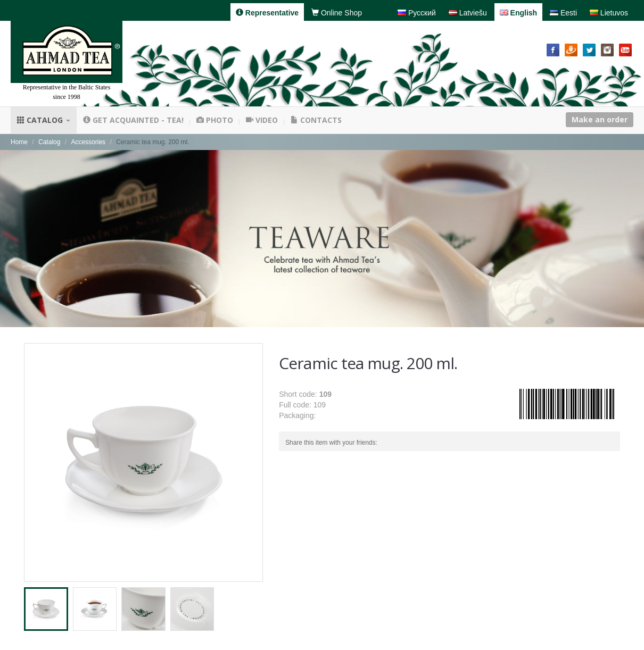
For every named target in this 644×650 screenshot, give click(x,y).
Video (262, 120)
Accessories (88, 142)
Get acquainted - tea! (133, 120)
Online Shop (337, 13)
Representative (267, 13)
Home (19, 142)
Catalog (44, 120)
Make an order (600, 119)
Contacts (316, 120)
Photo (215, 120)
